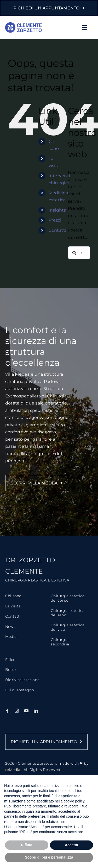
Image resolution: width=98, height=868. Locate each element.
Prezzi (55, 220)
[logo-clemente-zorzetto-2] (24, 24)
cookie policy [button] (74, 801)
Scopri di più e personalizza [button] (49, 857)
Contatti (57, 230)
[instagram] (17, 713)
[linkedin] (36, 713)
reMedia (13, 772)
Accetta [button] (71, 845)
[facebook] (7, 713)
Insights (57, 210)
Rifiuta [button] (27, 845)
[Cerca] (74, 253)
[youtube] (26, 713)
